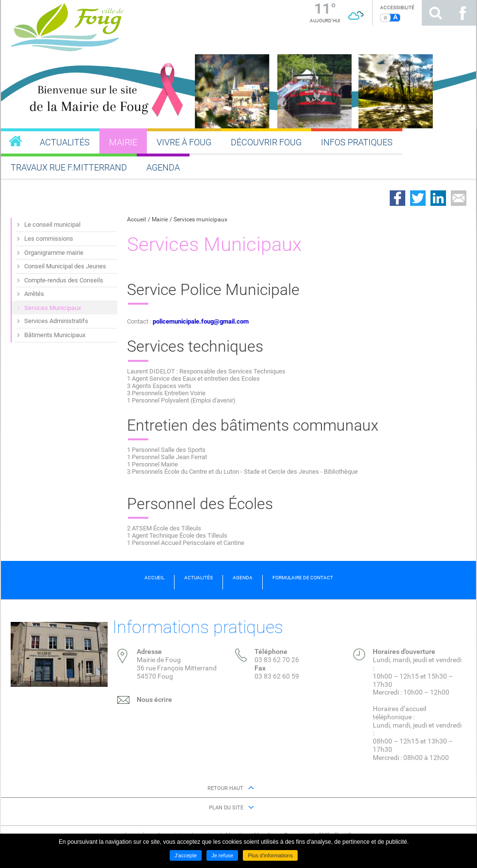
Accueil (136, 219)
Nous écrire (154, 699)
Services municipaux (200, 219)
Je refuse (222, 855)
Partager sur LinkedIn (438, 198)
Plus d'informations (270, 855)
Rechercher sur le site (435, 13)
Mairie (160, 219)
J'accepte (186, 855)
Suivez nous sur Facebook (462, 13)
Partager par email (459, 198)
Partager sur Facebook (397, 198)
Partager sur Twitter (418, 198)
